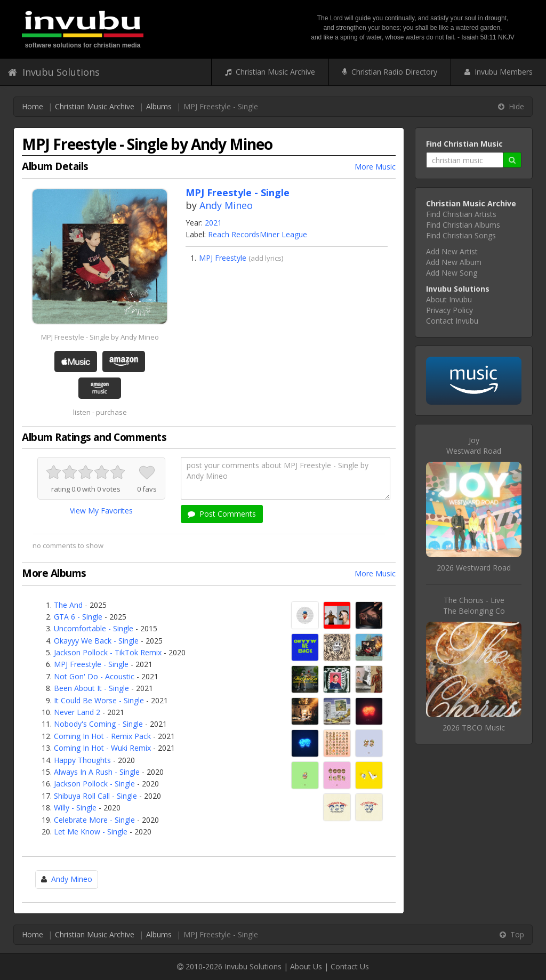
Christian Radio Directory (390, 72)
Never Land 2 (77, 712)
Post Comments (222, 514)
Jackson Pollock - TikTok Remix (108, 652)
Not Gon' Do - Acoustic (94, 676)
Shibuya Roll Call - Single (95, 796)
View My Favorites (101, 511)
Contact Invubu (452, 321)
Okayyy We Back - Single (96, 641)
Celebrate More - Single (94, 820)
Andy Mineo (226, 205)
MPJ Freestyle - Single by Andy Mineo (100, 337)
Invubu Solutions (54, 72)
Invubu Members (499, 72)
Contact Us (350, 966)
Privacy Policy (449, 310)
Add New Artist (452, 251)
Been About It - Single (91, 688)
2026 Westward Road (474, 568)
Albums (159, 106)
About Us (306, 966)
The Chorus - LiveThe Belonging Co (474, 605)
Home (33, 106)
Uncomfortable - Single (94, 628)
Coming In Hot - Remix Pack (102, 736)
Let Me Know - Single (91, 832)
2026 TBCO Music (474, 728)
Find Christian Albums (463, 225)
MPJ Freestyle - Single (91, 664)
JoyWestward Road (474, 445)
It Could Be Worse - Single (99, 700)
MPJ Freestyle (223, 258)
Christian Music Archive (270, 72)
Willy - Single (75, 808)
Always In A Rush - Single (97, 772)
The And (68, 605)
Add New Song (452, 273)
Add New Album (454, 262)
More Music (375, 167)
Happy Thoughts (82, 760)
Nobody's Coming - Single (98, 724)
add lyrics (266, 258)
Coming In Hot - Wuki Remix (102, 748)
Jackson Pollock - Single (94, 784)
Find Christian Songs (461, 235)
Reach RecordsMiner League (258, 234)
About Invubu (449, 299)
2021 (213, 223)
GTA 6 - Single (78, 617)
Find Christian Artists (461, 214)
